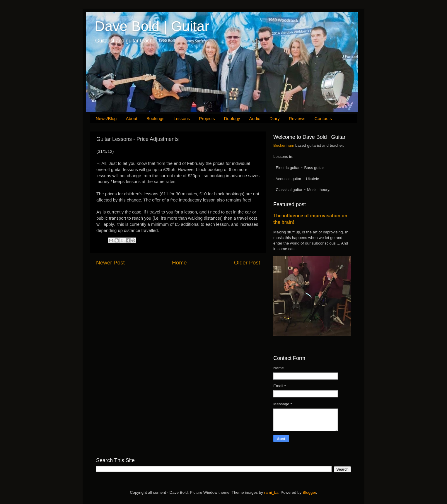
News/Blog (106, 118)
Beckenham (284, 145)
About (131, 118)
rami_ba (271, 492)
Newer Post (110, 263)
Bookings (156, 118)
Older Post (247, 263)
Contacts (323, 118)
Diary (275, 118)
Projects (207, 118)
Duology (232, 118)
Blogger (309, 492)
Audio (255, 118)
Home (179, 263)
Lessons (182, 118)
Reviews (297, 118)
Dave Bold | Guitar (152, 26)
